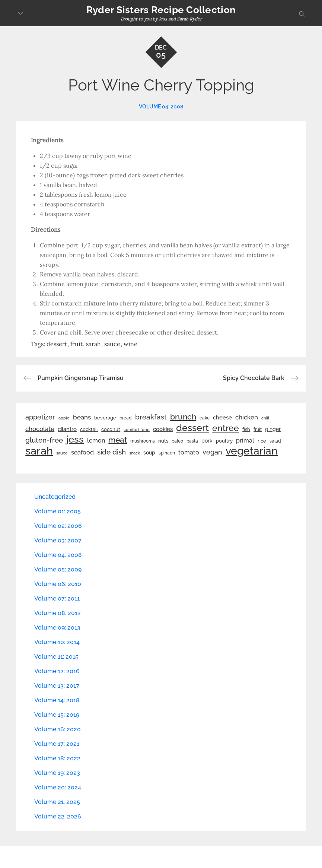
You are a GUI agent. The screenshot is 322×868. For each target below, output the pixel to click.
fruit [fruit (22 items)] (258, 430)
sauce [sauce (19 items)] (62, 453)
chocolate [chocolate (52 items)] (40, 429)
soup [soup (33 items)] (149, 453)
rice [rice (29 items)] (262, 441)
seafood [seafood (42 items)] (82, 452)
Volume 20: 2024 (58, 787)
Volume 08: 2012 (58, 613)
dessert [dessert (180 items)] (192, 428)
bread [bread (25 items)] (126, 418)
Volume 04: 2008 (161, 107)
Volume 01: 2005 (58, 511)
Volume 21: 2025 (57, 802)
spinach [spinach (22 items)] (167, 453)
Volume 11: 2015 (56, 657)
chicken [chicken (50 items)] (247, 417)
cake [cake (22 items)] (205, 418)
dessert (57, 344)
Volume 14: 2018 (57, 700)
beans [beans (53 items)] (82, 417)
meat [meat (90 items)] (118, 440)
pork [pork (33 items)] (207, 441)
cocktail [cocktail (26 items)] (89, 429)
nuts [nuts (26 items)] (163, 441)
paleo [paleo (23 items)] (177, 441)
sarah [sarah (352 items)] (39, 451)
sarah (93, 344)
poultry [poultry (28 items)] (224, 441)
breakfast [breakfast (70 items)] (151, 417)
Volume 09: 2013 (57, 628)
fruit (76, 344)
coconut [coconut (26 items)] (111, 429)
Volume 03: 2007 (58, 540)
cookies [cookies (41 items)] (163, 429)
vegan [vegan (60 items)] (212, 452)
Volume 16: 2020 (58, 729)
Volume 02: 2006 (58, 526)
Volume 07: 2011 (57, 598)
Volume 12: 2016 (57, 671)
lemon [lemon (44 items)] (96, 441)
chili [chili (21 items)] (265, 418)
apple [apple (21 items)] (64, 418)
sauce (112, 344)
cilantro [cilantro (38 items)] (67, 429)
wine (130, 344)
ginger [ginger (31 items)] (273, 429)
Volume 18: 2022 (57, 758)
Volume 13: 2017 (57, 686)
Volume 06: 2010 (58, 584)
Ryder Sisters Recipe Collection (161, 10)
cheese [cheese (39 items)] (222, 418)
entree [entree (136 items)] (226, 428)
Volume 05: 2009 (58, 569)
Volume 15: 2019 (57, 715)
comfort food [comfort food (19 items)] (137, 430)
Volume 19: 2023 (57, 773)
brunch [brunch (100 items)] (183, 417)
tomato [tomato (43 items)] (189, 452)
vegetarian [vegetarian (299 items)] (252, 451)
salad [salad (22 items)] (275, 441)
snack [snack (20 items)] (135, 453)
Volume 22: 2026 (58, 816)
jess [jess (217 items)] (75, 439)
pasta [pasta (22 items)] (192, 441)
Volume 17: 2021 (57, 744)
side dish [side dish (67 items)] (111, 452)
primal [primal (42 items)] (245, 441)
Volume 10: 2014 (57, 642)
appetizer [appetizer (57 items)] (40, 417)
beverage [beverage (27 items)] (105, 418)
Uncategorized (55, 497)
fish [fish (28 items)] (246, 429)
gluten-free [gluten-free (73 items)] (44, 440)
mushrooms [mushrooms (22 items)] (143, 441)
